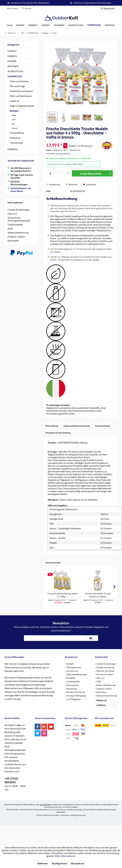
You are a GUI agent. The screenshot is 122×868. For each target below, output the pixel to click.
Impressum (101, 692)
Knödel (14, 128)
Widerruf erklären (101, 703)
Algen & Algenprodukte (22, 106)
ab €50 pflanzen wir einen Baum (21, 190)
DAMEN (12, 51)
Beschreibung (52, 426)
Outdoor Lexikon (16, 237)
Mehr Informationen (65, 856)
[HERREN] (33, 25)
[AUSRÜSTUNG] (76, 25)
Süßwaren (15, 138)
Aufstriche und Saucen (21, 91)
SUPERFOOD (15, 76)
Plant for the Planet (105, 671)
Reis (13, 124)
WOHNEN (13, 66)
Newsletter (13, 241)
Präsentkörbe (17, 133)
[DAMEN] (20, 25)
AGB (10, 228)
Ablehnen (42, 863)
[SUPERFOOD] (94, 25)
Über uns (12, 214)
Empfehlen (90, 184)
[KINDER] (46, 25)
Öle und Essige (17, 86)
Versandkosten (45, 805)
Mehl (14, 120)
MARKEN (13, 149)
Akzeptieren (77, 863)
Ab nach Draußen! (105, 674)
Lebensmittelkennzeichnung (77, 426)
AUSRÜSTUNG (15, 71)
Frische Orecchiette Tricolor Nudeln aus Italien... (98, 595)
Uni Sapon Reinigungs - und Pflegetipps (77, 697)
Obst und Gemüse (19, 81)
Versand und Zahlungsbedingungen (19, 219)
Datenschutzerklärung (107, 696)
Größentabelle (15, 224)
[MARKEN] (110, 25)
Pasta (14, 115)
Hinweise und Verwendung (58, 433)
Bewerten (71, 184)
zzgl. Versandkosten (63, 154)
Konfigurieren (60, 863)
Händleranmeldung (105, 667)
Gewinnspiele (73, 685)
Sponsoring (71, 689)
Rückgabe (71, 678)
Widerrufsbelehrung (18, 233)
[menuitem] (108, 8)
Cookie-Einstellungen (19, 210)
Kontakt (70, 664)
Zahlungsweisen (74, 667)
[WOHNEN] (59, 25)
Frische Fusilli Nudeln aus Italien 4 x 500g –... (63, 595)
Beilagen (14, 111)
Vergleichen (53, 184)
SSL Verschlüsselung (76, 692)
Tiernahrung (16, 143)
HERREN (12, 56)
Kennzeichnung (102, 426)
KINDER (12, 61)
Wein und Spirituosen (21, 96)
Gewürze (14, 101)
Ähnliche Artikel (53, 563)
